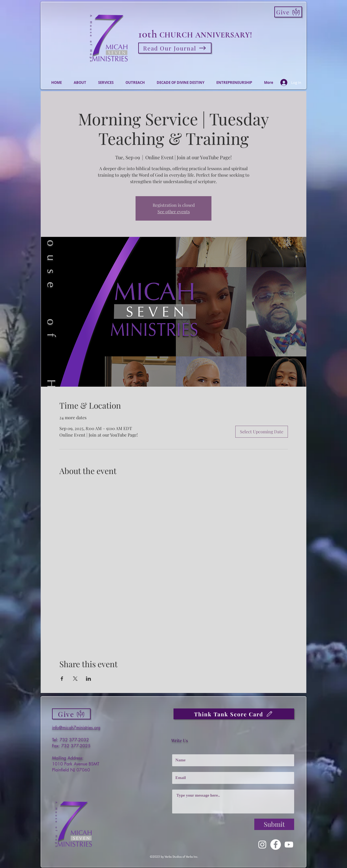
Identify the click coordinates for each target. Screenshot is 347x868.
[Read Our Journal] (175, 48)
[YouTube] (289, 845)
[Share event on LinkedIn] (89, 679)
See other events (174, 212)
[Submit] (274, 824)
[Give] (288, 12)
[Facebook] (276, 845)
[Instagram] (262, 845)
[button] (80, 82)
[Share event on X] (75, 679)
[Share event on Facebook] (62, 679)
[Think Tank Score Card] (234, 714)
